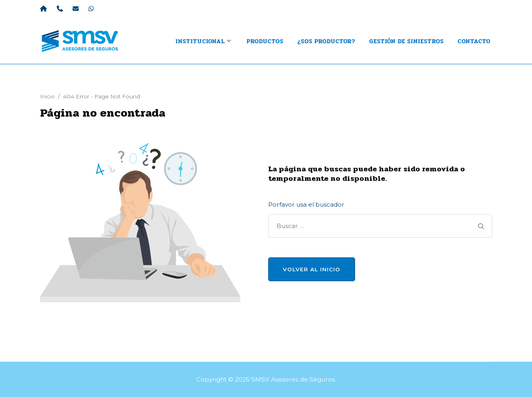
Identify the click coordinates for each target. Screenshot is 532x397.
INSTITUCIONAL (200, 41)
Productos (265, 41)
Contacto (474, 41)
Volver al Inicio (312, 269)
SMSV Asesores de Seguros (293, 379)
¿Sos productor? (326, 41)
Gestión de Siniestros (406, 41)
